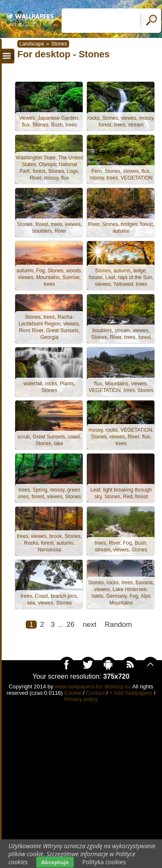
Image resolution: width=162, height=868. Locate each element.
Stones (59, 44)
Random (118, 625)
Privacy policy (81, 699)
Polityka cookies (104, 862)
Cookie (73, 693)
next (89, 625)
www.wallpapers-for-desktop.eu (93, 687)
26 (70, 625)
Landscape (32, 44)
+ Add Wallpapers (131, 693)
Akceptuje (55, 862)
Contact (96, 693)
